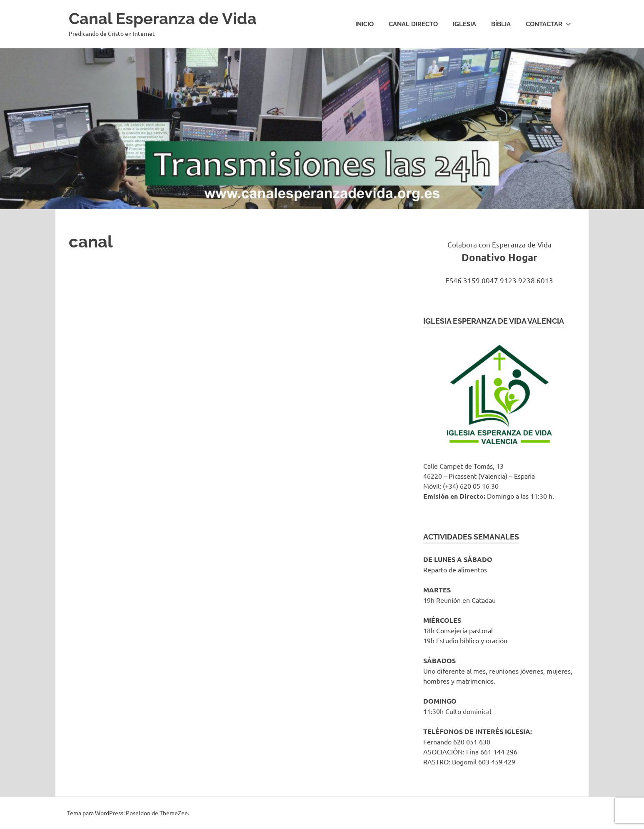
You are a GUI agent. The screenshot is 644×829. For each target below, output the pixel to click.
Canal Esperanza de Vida (163, 19)
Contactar (548, 24)
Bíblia (501, 24)
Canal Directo (413, 24)
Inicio (364, 24)
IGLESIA (464, 24)
